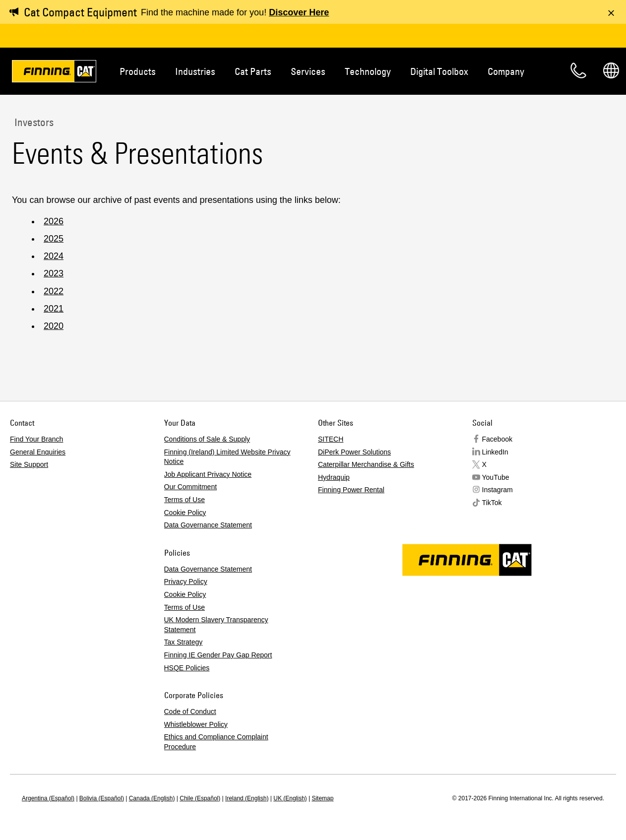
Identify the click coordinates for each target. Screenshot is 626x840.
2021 (54, 309)
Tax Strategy (184, 642)
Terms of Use (185, 500)
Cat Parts (253, 71)
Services (308, 71)
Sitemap (322, 798)
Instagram (498, 490)
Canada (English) (152, 798)
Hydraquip (334, 477)
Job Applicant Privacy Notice (208, 474)
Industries (195, 71)
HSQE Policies (187, 668)
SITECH (331, 439)
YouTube (496, 477)
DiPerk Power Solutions (354, 452)
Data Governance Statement (208, 525)
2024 (54, 256)
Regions (611, 70)
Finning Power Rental (351, 490)
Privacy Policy (186, 582)
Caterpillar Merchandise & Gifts (366, 464)
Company (506, 71)
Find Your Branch (36, 439)
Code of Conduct (190, 711)
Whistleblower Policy (196, 724)
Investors (33, 122)
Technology (368, 71)
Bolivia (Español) (102, 798)
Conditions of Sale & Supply (207, 439)
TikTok (492, 503)
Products (138, 71)
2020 (54, 326)
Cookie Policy (185, 513)
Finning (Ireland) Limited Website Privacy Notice (227, 457)
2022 (54, 291)
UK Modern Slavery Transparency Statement (216, 625)
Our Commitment (191, 487)
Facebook (497, 439)
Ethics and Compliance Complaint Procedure (216, 742)
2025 (54, 239)
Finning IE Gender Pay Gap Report (218, 655)
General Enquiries (38, 452)
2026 (54, 221)
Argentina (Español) (48, 798)
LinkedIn (495, 452)
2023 (54, 273)
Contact (578, 70)
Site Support (29, 464)
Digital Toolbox (439, 71)
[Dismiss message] (611, 13)
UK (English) (290, 798)
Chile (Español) (200, 798)
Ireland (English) (247, 798)
